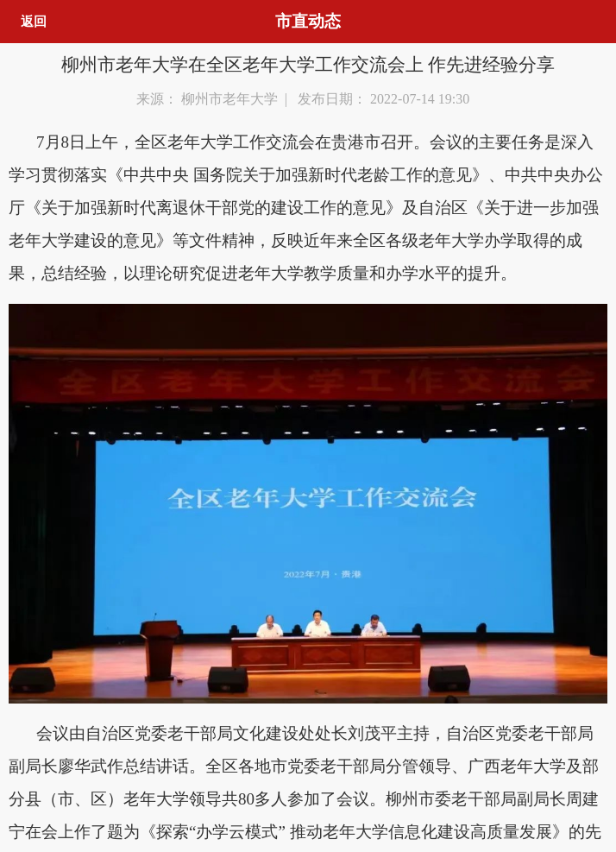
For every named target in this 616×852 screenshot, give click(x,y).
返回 (34, 21)
